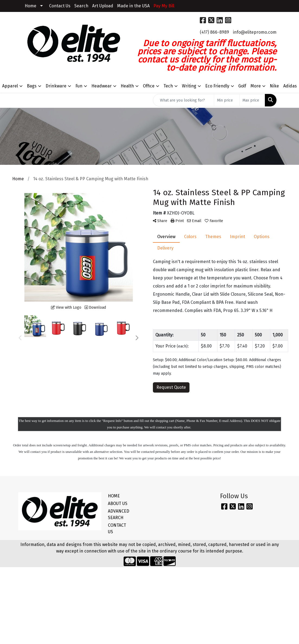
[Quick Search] (184, 100)
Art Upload (103, 6)
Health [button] (127, 86)
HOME (114, 496)
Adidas (290, 86)
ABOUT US (118, 503)
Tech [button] (168, 86)
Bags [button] (32, 86)
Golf (242, 86)
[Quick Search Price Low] (227, 100)
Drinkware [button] (56, 86)
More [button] (256, 86)
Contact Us (60, 6)
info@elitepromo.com (255, 32)
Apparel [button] (10, 86)
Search (81, 6)
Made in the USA (133, 6)
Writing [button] (189, 86)
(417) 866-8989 (214, 32)
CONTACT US (117, 528)
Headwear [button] (102, 86)
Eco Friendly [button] (217, 86)
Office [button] (149, 86)
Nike (274, 86)
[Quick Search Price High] (252, 100)
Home (30, 6)
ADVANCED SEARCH (119, 514)
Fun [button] (79, 86)
